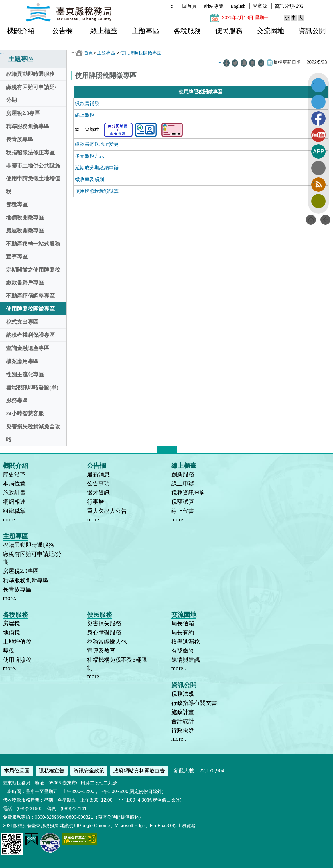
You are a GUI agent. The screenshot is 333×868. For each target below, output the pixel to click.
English (238, 6)
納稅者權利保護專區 (30, 335)
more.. (10, 519)
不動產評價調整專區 (30, 296)
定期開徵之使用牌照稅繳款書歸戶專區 (33, 276)
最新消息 (98, 474)
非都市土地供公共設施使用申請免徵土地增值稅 (33, 178)
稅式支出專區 (22, 322)
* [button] (176, 448)
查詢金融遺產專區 (28, 348)
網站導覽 (214, 6)
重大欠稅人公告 (107, 511)
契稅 (9, 651)
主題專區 (146, 31)
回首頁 (189, 6)
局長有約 (183, 632)
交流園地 (271, 31)
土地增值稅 (17, 642)
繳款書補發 (87, 103)
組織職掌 (14, 511)
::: (173, 6)
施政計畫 (14, 493)
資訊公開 (312, 31)
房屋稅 (11, 623)
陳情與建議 (186, 660)
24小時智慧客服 (25, 413)
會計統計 (183, 721)
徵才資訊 (98, 493)
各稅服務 (187, 31)
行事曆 (96, 502)
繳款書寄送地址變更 (97, 144)
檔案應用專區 (22, 361)
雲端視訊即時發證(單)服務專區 (32, 394)
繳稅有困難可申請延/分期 (31, 94)
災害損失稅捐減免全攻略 (33, 433)
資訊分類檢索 (289, 6)
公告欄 (62, 31)
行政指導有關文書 (194, 703)
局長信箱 (183, 623)
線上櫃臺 (104, 31)
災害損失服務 (104, 623)
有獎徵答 (183, 651)
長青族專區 (20, 139)
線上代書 (183, 511)
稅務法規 (183, 694)
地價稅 (11, 632)
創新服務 (183, 474)
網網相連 (14, 502)
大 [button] (301, 18)
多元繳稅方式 (90, 156)
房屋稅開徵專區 (25, 231)
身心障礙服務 (104, 632)
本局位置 (14, 483)
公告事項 (98, 483)
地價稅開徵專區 (25, 217)
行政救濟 (183, 730)
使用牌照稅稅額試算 (97, 191)
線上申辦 (183, 483)
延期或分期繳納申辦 (97, 168)
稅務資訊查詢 (188, 493)
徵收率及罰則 (90, 180)
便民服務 (229, 31)
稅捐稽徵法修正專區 (30, 152)
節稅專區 (17, 204)
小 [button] (287, 18)
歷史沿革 (14, 474)
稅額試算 (183, 502)
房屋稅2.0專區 (23, 113)
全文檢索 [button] (318, 168)
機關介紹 (21, 31)
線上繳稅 (85, 115)
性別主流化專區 (25, 374)
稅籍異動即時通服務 (30, 74)
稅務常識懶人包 (107, 642)
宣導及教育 (101, 651)
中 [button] (294, 18)
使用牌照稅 (17, 660)
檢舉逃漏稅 (186, 642)
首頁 (88, 53)
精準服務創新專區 (28, 126)
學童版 (260, 6)
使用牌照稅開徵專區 (30, 309)
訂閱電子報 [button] (318, 201)
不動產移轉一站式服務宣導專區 (33, 250)
